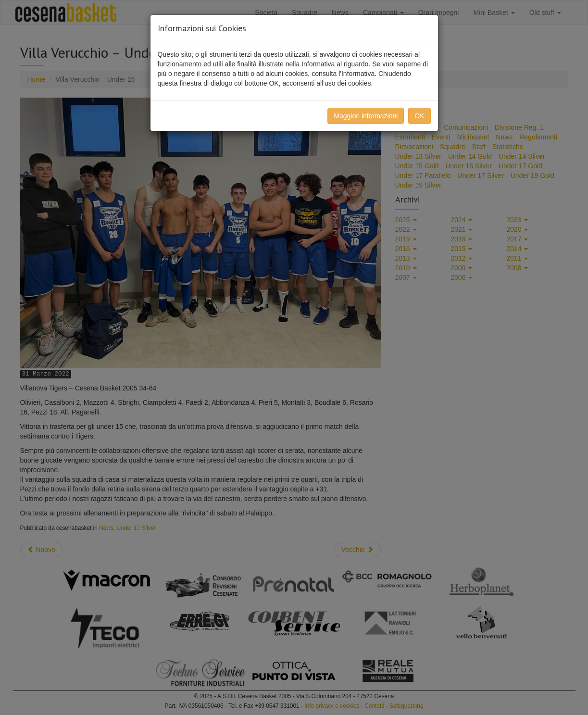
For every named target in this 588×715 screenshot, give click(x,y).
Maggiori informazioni (366, 116)
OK (419, 116)
